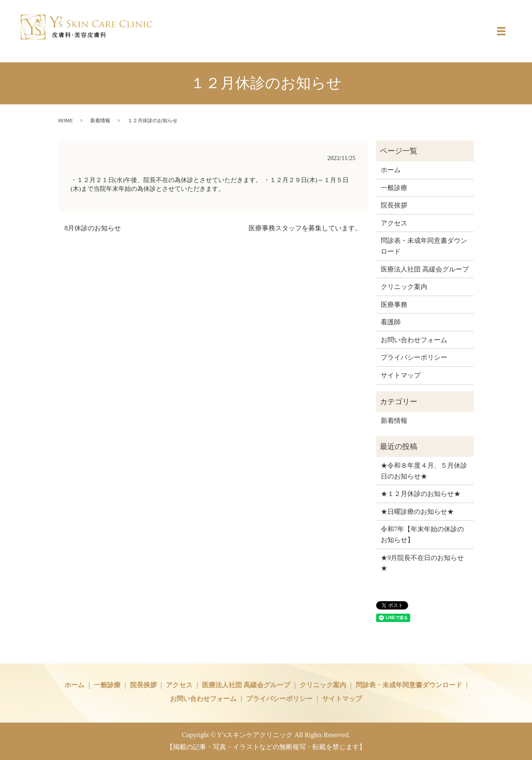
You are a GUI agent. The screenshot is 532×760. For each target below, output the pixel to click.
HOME (65, 121)
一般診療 (394, 188)
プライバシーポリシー (414, 357)
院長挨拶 (394, 205)
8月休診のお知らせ (93, 228)
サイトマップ (401, 375)
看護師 (391, 322)
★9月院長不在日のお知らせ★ (422, 563)
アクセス (394, 223)
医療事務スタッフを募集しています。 (305, 228)
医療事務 (394, 305)
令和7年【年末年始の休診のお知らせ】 (422, 534)
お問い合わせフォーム (414, 340)
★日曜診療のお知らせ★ (417, 512)
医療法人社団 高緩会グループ (425, 269)
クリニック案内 (404, 287)
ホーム (391, 170)
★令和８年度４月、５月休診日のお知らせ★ (424, 471)
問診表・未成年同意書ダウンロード (424, 246)
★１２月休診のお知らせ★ (421, 494)
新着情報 (100, 121)
